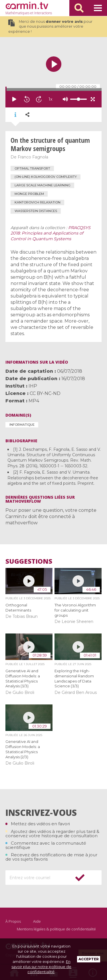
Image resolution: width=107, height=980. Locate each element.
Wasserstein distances (36, 211)
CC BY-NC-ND (45, 393)
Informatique (22, 425)
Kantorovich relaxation (38, 202)
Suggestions (29, 561)
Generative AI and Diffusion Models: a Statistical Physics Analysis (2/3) (23, 749)
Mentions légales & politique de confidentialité (56, 929)
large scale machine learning (43, 185)
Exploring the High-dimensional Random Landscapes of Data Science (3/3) (74, 679)
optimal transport (32, 168)
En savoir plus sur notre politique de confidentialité (41, 967)
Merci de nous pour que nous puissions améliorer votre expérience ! (50, 26)
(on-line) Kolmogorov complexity (46, 177)
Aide (37, 921)
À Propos (13, 921)
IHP (33, 386)
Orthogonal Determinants (18, 608)
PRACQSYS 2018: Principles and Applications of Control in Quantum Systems (51, 233)
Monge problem (29, 194)
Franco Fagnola (33, 157)
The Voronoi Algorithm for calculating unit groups (75, 610)
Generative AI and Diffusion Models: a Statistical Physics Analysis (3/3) (23, 679)
